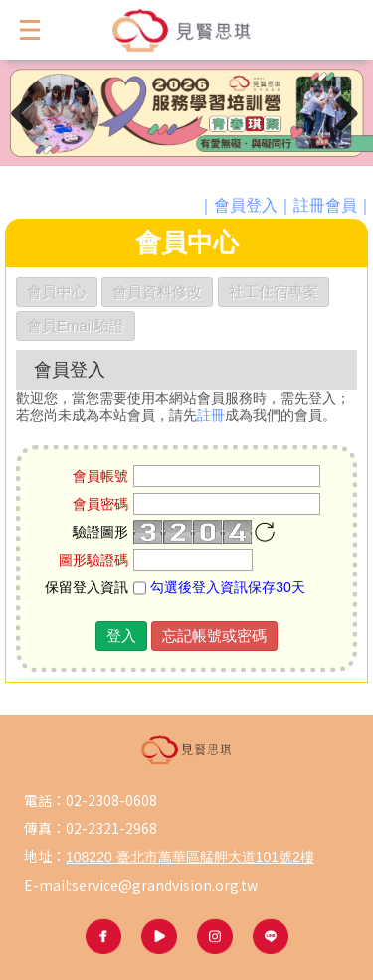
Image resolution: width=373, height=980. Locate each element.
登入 (121, 636)
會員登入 (246, 205)
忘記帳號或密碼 (214, 636)
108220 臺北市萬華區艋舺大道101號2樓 (190, 857)
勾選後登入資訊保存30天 (219, 587)
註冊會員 (325, 205)
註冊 (211, 415)
